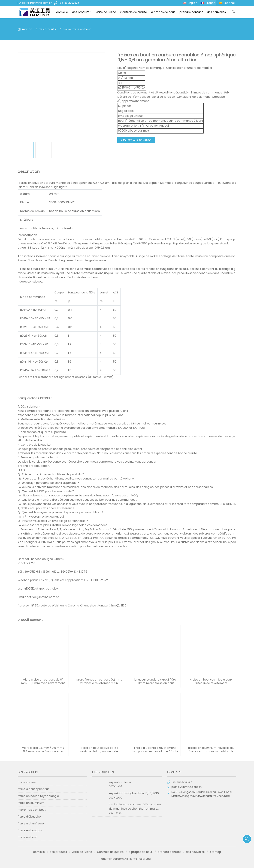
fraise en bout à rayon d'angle (38, 796)
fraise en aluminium (31, 803)
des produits (81, 12)
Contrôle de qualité (134, 12)
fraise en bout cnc (30, 830)
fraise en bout (27, 837)
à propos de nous (163, 12)
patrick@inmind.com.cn (37, 3)
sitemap (215, 852)
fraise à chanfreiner (31, 823)
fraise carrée (27, 782)
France (210, 3)
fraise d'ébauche (29, 817)
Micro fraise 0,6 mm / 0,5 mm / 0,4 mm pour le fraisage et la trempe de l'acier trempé (43, 750)
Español (229, 3)
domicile (62, 12)
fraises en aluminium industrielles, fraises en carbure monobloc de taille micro (211, 750)
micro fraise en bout (77, 29)
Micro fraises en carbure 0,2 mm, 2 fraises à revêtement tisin (99, 681)
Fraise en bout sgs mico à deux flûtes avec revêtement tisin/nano (211, 681)
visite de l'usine (106, 12)
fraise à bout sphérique (34, 789)
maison (27, 29)
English (192, 3)
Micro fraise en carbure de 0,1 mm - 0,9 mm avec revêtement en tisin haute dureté (43, 681)
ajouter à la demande (136, 140)
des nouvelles (216, 12)
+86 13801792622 (69, 3)
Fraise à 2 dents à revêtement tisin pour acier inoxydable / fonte (155, 750)
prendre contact (191, 12)
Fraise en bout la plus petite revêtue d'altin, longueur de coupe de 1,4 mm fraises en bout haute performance (99, 750)
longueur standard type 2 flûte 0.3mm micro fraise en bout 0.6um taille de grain (155, 681)
